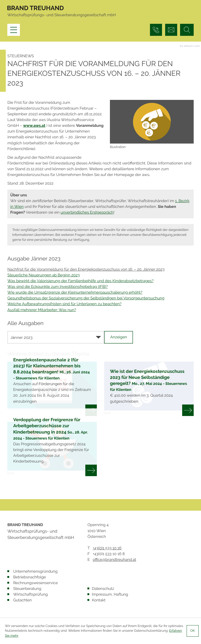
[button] (156, 30)
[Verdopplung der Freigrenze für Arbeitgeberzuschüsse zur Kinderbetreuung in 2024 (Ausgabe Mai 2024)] (52, 449)
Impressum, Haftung (110, 594)
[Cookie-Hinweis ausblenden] (193, 631)
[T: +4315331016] (107, 548)
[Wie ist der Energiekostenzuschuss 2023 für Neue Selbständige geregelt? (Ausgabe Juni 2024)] (149, 389)
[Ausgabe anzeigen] (119, 337)
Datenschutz (103, 589)
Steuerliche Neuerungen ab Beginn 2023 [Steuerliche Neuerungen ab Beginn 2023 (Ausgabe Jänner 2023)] (43, 275)
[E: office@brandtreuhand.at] (171, 30)
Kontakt (99, 600)
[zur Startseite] (35, 9)
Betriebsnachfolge (29, 577)
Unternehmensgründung (35, 571)
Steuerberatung (27, 589)
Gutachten (22, 600)
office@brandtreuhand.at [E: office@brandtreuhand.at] (114, 560)
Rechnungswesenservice (35, 583)
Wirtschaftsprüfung (30, 594)
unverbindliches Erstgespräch (87, 212)
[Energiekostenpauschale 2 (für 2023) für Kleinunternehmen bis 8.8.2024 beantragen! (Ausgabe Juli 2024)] (52, 389)
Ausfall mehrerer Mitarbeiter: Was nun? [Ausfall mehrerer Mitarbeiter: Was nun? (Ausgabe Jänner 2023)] (42, 310)
